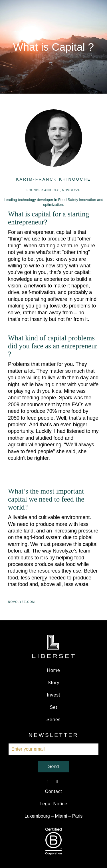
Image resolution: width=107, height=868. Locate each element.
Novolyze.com (21, 602)
